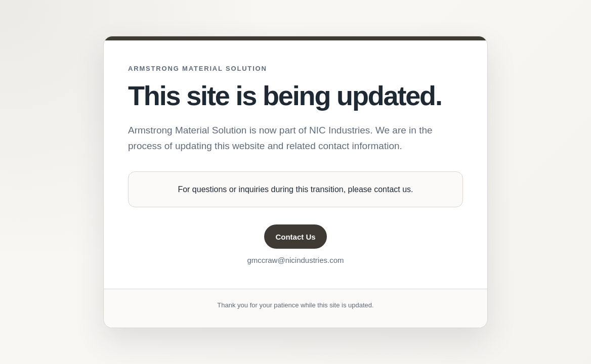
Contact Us (295, 237)
